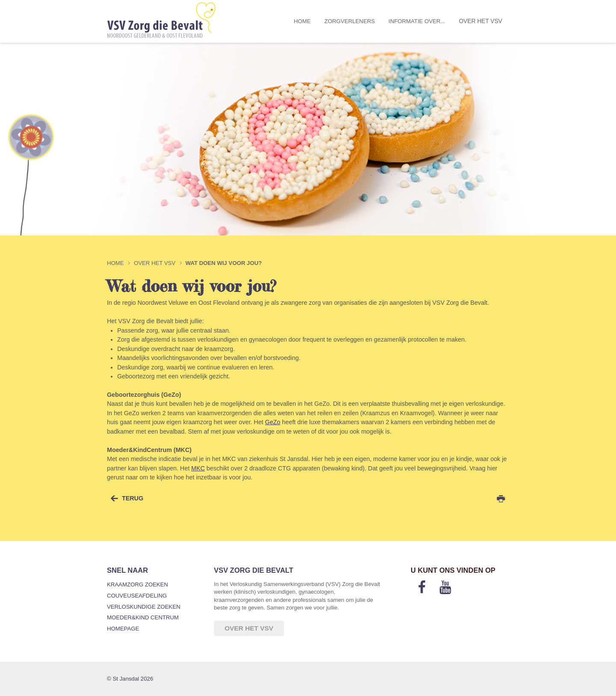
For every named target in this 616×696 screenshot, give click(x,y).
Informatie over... (417, 21)
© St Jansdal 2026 (130, 679)
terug (133, 498)
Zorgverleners (349, 21)
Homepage (123, 629)
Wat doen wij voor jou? (224, 263)
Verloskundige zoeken (144, 607)
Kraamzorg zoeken (138, 584)
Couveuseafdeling (137, 596)
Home (302, 21)
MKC (198, 468)
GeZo (273, 422)
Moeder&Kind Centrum (143, 617)
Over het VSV (481, 21)
